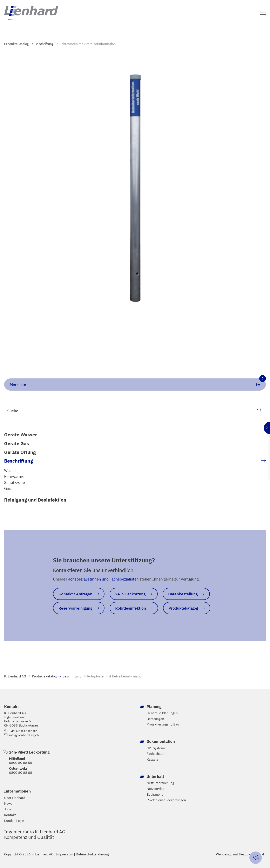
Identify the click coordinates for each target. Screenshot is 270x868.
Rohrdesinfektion (131, 608)
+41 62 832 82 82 (23, 731)
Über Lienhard (15, 798)
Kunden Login (14, 821)
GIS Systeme (156, 748)
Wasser (11, 470)
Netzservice (156, 789)
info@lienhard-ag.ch (24, 735)
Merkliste (138, 383)
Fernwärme (14, 476)
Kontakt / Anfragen (75, 594)
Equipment (155, 794)
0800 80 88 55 (21, 763)
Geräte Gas (17, 443)
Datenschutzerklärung (92, 854)
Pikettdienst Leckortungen (166, 800)
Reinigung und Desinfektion (35, 500)
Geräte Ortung (20, 452)
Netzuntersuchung (160, 783)
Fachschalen (156, 754)
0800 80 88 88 (21, 772)
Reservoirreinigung (75, 608)
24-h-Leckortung (130, 594)
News (8, 804)
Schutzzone (14, 482)
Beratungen (155, 719)
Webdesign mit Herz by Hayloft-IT (241, 854)
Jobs (8, 809)
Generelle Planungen (162, 713)
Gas (7, 488)
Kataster (153, 759)
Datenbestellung (183, 594)
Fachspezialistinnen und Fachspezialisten (102, 579)
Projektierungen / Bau (163, 724)
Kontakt (10, 815)
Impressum (65, 854)
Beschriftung (19, 461)
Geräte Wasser (21, 435)
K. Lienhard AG (15, 676)
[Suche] (259, 410)
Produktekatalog (16, 44)
